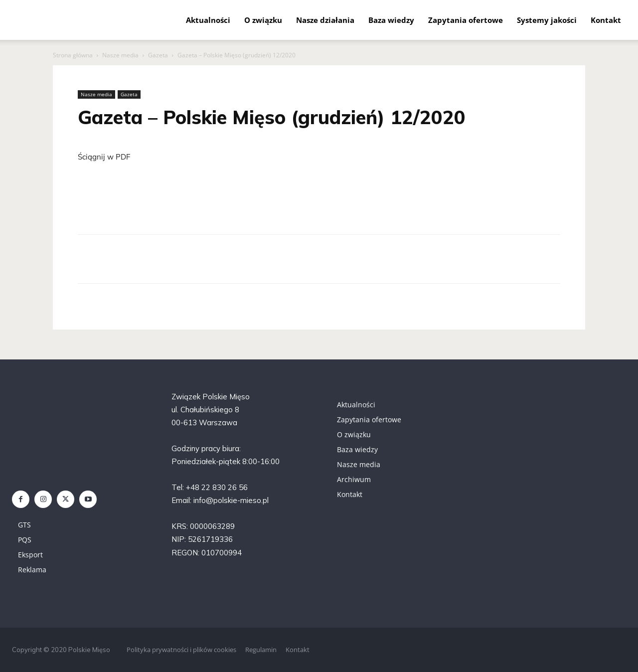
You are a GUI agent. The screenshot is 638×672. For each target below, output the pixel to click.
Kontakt (606, 20)
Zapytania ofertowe (466, 20)
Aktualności (208, 20)
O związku (263, 20)
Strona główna (73, 55)
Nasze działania (325, 20)
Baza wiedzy (391, 20)
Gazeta (158, 55)
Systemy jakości (547, 20)
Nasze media (120, 55)
